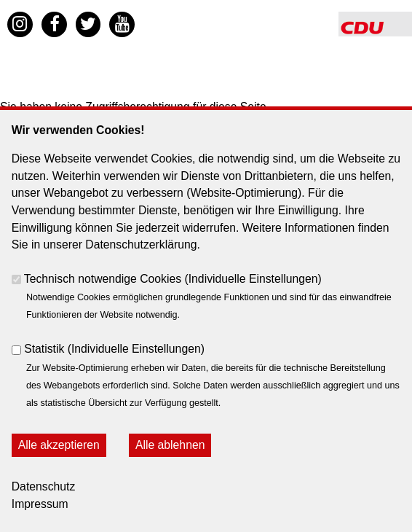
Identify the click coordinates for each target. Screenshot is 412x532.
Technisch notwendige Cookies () (173, 279)
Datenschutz (44, 486)
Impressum (40, 504)
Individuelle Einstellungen (253, 279)
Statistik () (114, 349)
